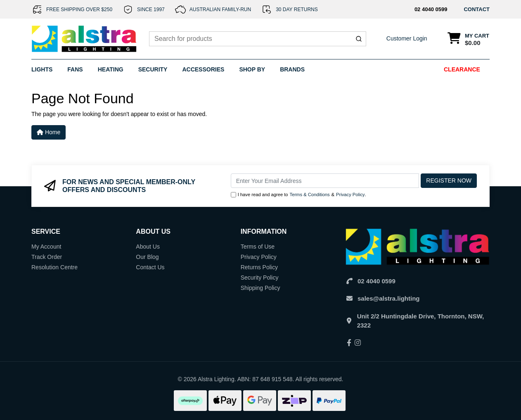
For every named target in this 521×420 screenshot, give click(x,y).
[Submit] (359, 39)
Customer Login (407, 38)
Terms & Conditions (310, 195)
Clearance (462, 69)
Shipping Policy (260, 288)
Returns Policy (259, 267)
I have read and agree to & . (298, 195)
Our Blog (147, 257)
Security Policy (260, 278)
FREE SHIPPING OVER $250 (79, 9)
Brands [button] (292, 69)
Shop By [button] (252, 69)
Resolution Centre (54, 267)
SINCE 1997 (151, 9)
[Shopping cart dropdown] (468, 39)
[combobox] (258, 39)
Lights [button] (42, 69)
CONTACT (477, 9)
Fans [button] (75, 69)
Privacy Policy (350, 195)
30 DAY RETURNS (297, 9)
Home (49, 132)
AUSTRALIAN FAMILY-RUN (220, 9)
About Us (148, 247)
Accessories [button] (203, 69)
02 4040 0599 (431, 9)
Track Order (47, 257)
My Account (46, 247)
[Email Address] (325, 181)
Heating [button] (111, 69)
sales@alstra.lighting (389, 298)
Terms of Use (258, 247)
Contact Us (150, 267)
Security (153, 69)
